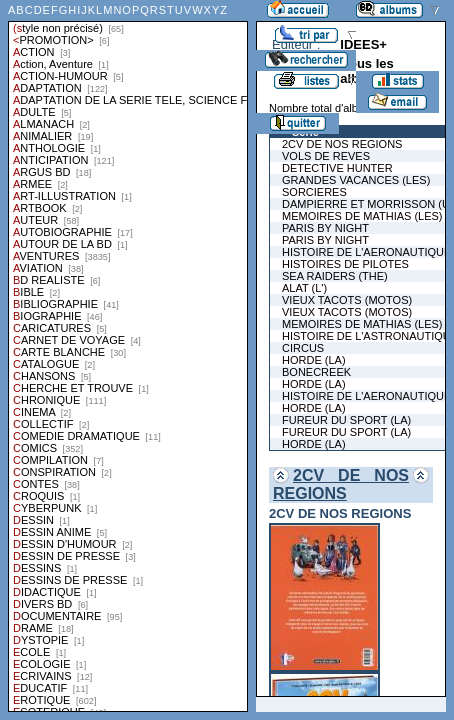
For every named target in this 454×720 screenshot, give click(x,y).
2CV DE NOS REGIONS (341, 484)
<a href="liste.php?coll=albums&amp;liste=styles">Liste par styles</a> (128, 356)
